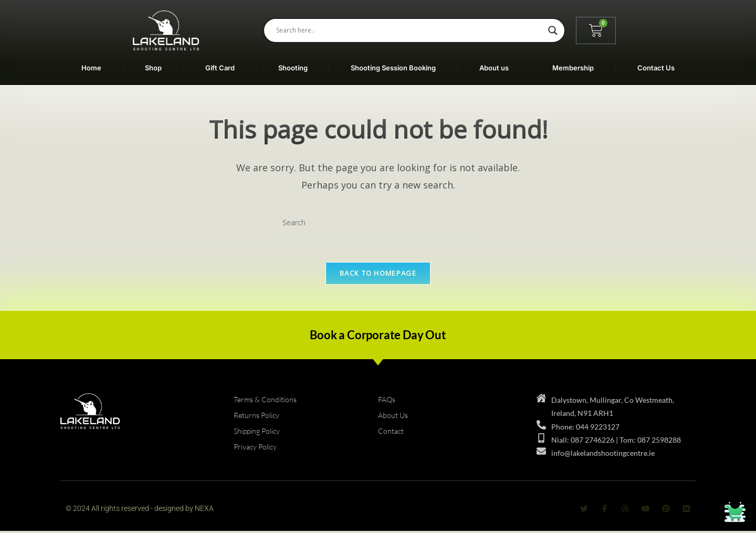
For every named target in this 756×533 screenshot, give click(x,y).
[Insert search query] (378, 222)
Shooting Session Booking (393, 68)
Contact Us (656, 68)
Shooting (293, 68)
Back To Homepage (378, 275)
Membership (573, 68)
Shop (153, 68)
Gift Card (220, 68)
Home (91, 68)
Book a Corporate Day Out (378, 337)
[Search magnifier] (553, 30)
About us (494, 68)
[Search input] (409, 30)
